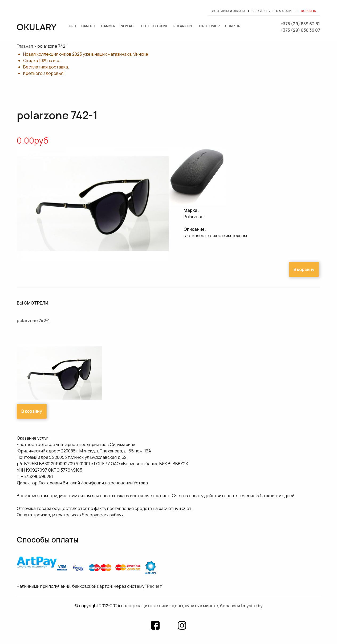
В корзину (304, 269)
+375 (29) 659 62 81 (300, 24)
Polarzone (184, 26)
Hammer (108, 26)
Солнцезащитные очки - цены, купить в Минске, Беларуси (180, 606)
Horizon (233, 26)
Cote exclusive (155, 26)
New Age (128, 26)
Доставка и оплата (229, 11)
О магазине (286, 11)
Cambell (89, 26)
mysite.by (253, 606)
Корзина (309, 11)
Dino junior (209, 26)
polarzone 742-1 (33, 321)
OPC (72, 26)
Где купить (261, 11)
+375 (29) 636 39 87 (300, 30)
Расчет (155, 586)
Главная (25, 46)
